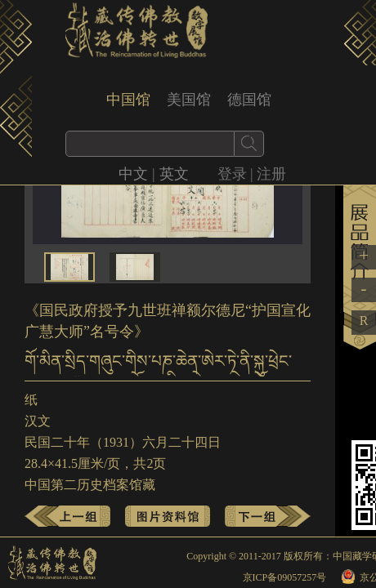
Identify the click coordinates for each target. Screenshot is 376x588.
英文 (174, 174)
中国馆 (128, 100)
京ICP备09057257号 (285, 577)
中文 (133, 174)
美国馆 (189, 100)
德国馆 (249, 100)
